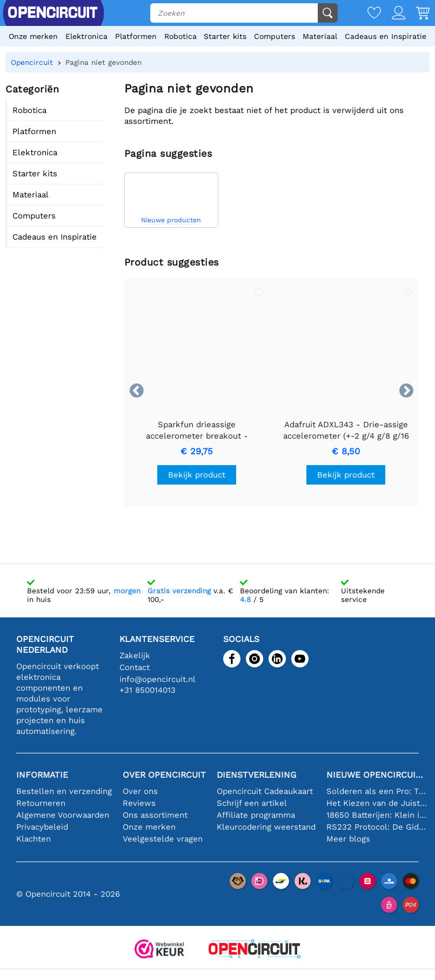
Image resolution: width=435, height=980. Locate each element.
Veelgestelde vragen (163, 839)
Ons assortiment (155, 815)
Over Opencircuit (164, 775)
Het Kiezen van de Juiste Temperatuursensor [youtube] (377, 803)
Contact (135, 667)
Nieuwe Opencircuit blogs (377, 775)
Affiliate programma (256, 815)
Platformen (136, 36)
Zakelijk (135, 655)
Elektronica (86, 36)
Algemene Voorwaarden (63, 815)
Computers (275, 36)
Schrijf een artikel (252, 803)
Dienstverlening (256, 775)
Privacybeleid (42, 827)
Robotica (180, 36)
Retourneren (41, 803)
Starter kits (225, 36)
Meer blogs (348, 839)
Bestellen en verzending (64, 791)
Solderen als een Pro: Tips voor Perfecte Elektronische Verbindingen (377, 791)
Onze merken (33, 36)
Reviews (139, 803)
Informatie (42, 775)
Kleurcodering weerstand (266, 827)
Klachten (34, 839)
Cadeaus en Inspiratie (386, 36)
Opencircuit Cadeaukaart (265, 791)
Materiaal (320, 36)
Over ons (140, 791)
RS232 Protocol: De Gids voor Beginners (377, 827)
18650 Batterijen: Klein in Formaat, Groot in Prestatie (377, 815)
